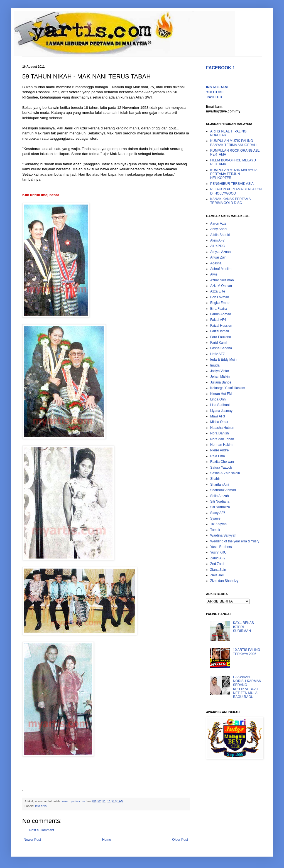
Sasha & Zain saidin (225, 473)
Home (107, 840)
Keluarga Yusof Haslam (228, 388)
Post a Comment (42, 830)
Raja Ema (218, 456)
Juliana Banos (221, 382)
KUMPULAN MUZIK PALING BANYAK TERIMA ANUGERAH (233, 143)
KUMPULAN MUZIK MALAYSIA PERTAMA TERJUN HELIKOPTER (234, 174)
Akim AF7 (217, 240)
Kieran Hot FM (221, 394)
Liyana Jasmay (221, 411)
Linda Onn (218, 399)
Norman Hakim (221, 445)
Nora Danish (220, 433)
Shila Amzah (220, 496)
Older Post (180, 840)
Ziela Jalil (217, 575)
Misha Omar (219, 422)
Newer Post (32, 840)
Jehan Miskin (220, 377)
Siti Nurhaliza (220, 507)
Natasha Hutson (222, 428)
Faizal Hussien (221, 326)
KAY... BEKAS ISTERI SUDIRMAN (243, 627)
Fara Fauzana (221, 337)
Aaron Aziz (218, 223)
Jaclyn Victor (220, 371)
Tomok (215, 530)
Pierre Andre (220, 450)
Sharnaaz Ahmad (223, 490)
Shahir (215, 479)
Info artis (41, 806)
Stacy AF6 (218, 513)
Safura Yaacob (221, 468)
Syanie (215, 518)
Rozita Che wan (222, 462)
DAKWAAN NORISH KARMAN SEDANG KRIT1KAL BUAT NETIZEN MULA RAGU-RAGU (247, 687)
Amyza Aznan (220, 252)
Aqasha (216, 263)
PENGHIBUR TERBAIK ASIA (232, 184)
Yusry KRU (218, 552)
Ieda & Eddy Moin (223, 360)
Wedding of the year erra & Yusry (235, 541)
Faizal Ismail (220, 331)
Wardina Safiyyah (223, 535)
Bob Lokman (220, 297)
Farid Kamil (219, 343)
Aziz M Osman (221, 286)
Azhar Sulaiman (222, 280)
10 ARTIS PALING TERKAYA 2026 (247, 652)
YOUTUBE (215, 92)
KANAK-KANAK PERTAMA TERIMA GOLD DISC (230, 201)
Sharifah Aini (220, 485)
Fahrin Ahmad (221, 314)
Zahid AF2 (218, 558)
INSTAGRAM (217, 87)
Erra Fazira (218, 309)
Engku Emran (220, 303)
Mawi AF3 (218, 416)
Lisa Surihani (220, 405)
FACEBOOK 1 (221, 68)
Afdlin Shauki (220, 235)
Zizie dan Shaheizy (224, 581)
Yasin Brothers (221, 547)
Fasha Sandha (221, 348)
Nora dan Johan (222, 439)
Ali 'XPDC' (218, 246)
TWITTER (214, 97)
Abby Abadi (219, 229)
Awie (214, 274)
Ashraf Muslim (221, 269)
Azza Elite (218, 291)
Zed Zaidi (217, 564)
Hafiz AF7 (217, 354)
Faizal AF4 (218, 320)
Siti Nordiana (220, 501)
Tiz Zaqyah (218, 524)
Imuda (215, 365)
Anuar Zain (218, 257)
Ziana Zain (218, 570)
